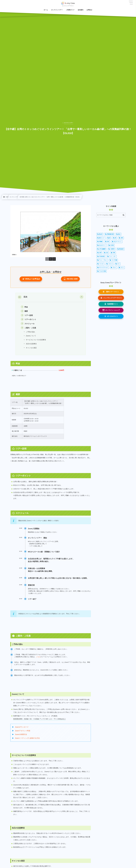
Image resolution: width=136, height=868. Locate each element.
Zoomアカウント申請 (23, 731)
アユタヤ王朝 (102, 271)
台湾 (100, 253)
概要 (26, 311)
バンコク (101, 264)
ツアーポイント (30, 319)
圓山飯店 (121, 249)
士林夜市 (112, 249)
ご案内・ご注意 (30, 328)
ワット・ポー (113, 256)
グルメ (114, 268)
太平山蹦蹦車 (102, 249)
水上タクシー (102, 245)
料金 (26, 307)
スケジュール (30, 324)
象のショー (102, 238)
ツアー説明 (29, 315)
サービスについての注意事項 (36, 340)
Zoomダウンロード (22, 727)
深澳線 (101, 242)
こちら (38, 657)
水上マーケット (118, 242)
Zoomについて (31, 336)
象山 (119, 234)
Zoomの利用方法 (21, 735)
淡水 (108, 242)
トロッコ (110, 264)
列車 (114, 253)
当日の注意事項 (31, 344)
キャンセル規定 (31, 348)
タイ (118, 264)
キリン (122, 268)
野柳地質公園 (110, 234)
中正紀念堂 (102, 256)
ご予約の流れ (30, 332)
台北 (107, 253)
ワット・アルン (103, 260)
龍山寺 (101, 234)
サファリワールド (104, 268)
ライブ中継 (114, 260)
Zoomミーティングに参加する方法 (27, 738)
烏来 (122, 238)
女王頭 (112, 245)
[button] (31, 279)
